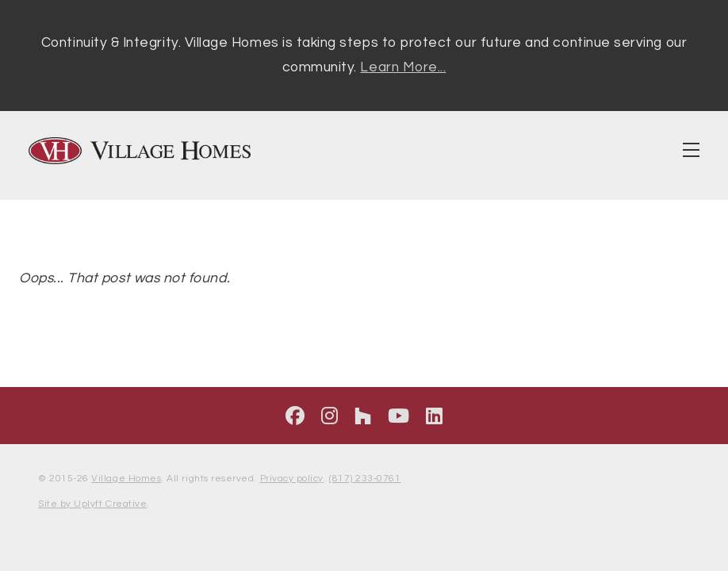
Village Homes (126, 479)
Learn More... (403, 67)
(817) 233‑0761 (365, 479)
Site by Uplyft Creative (92, 504)
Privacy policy (292, 479)
